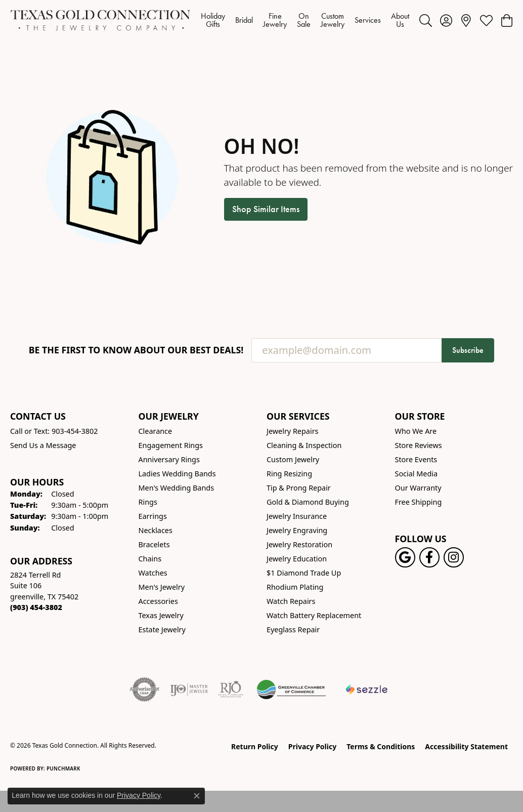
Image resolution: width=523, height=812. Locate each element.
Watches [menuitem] (153, 573)
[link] (466, 20)
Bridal (244, 20)
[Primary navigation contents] (305, 20)
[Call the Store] (36, 607)
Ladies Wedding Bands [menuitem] (177, 474)
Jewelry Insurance (297, 516)
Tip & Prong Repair (299, 488)
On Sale (304, 20)
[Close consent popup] (197, 796)
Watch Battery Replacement (314, 615)
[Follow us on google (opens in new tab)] (405, 557)
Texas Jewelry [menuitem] (161, 615)
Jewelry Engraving (297, 530)
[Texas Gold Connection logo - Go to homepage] (100, 20)
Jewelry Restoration (299, 544)
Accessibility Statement (466, 746)
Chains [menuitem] (150, 559)
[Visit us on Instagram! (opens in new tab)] (454, 557)
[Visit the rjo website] (231, 689)
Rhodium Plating (295, 587)
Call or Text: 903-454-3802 (54, 431)
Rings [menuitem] (148, 502)
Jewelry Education (297, 559)
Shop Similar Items (266, 209)
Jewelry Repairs (292, 431)
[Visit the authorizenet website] (145, 689)
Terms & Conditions (381, 746)
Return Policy (255, 746)
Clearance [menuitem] (156, 431)
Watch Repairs (291, 601)
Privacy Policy (312, 746)
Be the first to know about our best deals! (136, 350)
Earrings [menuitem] (153, 516)
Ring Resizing (289, 474)
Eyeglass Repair (293, 630)
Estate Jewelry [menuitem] (162, 630)
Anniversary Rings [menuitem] (169, 459)
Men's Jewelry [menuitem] (162, 587)
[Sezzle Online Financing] (367, 689)
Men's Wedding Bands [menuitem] (177, 488)
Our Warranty (418, 488)
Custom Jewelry (333, 20)
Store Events (416, 459)
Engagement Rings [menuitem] (171, 445)
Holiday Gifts (213, 20)
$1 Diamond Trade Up (304, 573)
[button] (426, 20)
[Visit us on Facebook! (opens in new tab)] (429, 557)
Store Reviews (419, 445)
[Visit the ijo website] (189, 689)
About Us (400, 20)
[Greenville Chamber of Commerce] (291, 689)
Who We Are (416, 431)
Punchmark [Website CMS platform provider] (63, 768)
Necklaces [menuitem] (156, 530)
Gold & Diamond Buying (308, 502)
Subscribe (468, 350)
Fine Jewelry (275, 20)
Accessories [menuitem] (158, 601)
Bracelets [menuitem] (154, 544)
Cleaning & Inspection (304, 445)
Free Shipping (419, 502)
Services (368, 20)
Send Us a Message (43, 445)
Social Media (417, 474)
